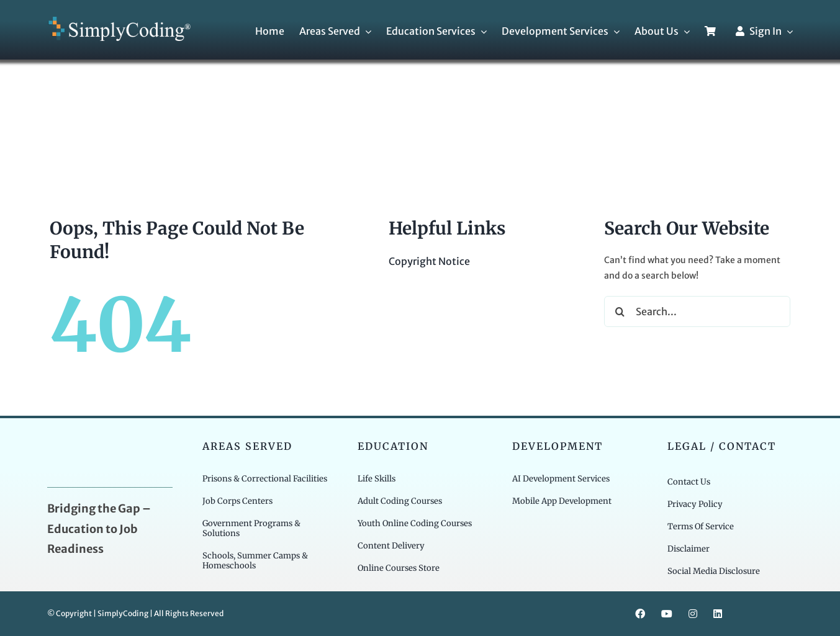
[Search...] (697, 311)
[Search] (620, 311)
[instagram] (693, 614)
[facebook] (640, 614)
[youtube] (667, 614)
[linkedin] (718, 614)
